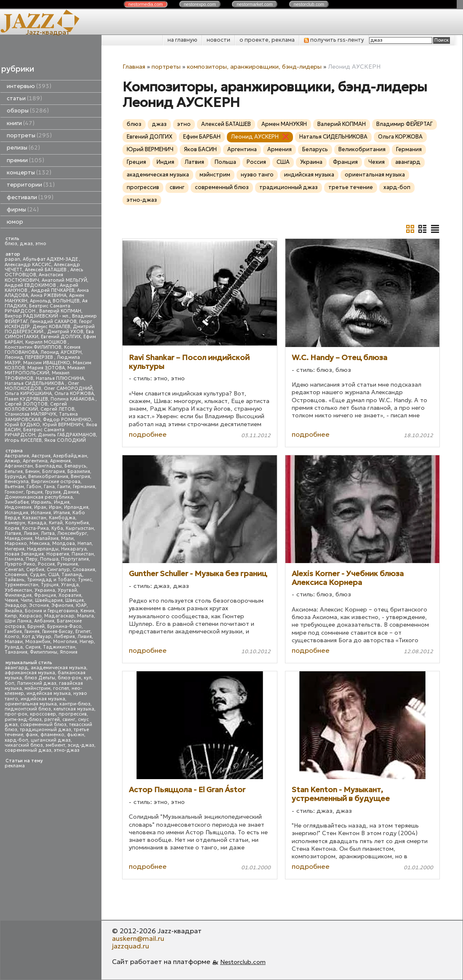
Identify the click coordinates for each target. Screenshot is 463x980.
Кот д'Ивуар (37, 637)
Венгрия (80, 477)
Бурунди (15, 477)
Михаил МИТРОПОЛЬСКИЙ (45, 370)
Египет (83, 632)
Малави (14, 642)
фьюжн (76, 735)
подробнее (148, 434)
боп (9, 683)
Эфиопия (62, 605)
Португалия (75, 559)
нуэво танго (257, 175)
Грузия (53, 492)
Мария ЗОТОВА (46, 368)
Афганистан (19, 466)
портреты (29, 135)
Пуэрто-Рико (20, 564)
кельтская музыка (74, 709)
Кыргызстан (80, 528)
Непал (85, 543)
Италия (62, 513)
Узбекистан (18, 590)
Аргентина (35, 461)
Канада (37, 523)
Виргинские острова (56, 482)
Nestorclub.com (243, 962)
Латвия (13, 533)
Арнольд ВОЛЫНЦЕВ (55, 301)
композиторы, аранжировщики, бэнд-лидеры (254, 67)
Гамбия (13, 632)
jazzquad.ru (130, 946)
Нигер (87, 642)
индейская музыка (49, 693)
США (53, 575)
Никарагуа (74, 549)
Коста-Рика (35, 528)
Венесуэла (17, 482)
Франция (45, 595)
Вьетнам (14, 487)
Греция (34, 492)
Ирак (40, 507)
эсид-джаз (81, 745)
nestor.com (146, 4)
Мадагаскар (59, 616)
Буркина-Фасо (64, 626)
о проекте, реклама (267, 40)
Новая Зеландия (24, 554)
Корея (12, 528)
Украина (45, 590)
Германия (84, 487)
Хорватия (70, 595)
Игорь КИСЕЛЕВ (23, 440)
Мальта (85, 616)
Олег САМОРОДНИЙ (68, 389)
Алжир (12, 461)
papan (12, 259)
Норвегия (58, 554)
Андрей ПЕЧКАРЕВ (53, 290)
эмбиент (55, 745)
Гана (49, 487)
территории (31, 185)
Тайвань (15, 580)
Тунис (85, 580)
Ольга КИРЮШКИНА (28, 394)
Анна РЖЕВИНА (49, 295)
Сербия (35, 570)
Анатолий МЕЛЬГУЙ (64, 280)
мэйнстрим (37, 688)
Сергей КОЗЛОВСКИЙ (36, 407)
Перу (32, 559)
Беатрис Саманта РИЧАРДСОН (37, 308)
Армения (60, 461)
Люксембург (72, 533)
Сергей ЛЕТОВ (57, 409)
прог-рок (16, 714)
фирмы (23, 210)
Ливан (31, 533)
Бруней (36, 626)
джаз (26, 244)
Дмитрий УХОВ (65, 332)
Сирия (33, 647)
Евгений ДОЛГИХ (61, 337)
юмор (15, 222)
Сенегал (14, 570)
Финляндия (18, 595)
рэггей (52, 720)
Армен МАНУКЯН (284, 124)
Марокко (16, 543)
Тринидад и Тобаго (51, 580)
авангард (16, 668)
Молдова (64, 543)
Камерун (15, 523)
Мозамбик (38, 642)
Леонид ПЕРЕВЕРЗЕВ (29, 357)
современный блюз (43, 725)
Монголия (65, 642)
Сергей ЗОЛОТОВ (26, 404)
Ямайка (13, 611)
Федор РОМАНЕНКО (67, 420)
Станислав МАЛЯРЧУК (31, 414)
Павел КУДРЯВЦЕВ (26, 399)
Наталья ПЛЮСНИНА (60, 378)
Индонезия (18, 507)
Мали (67, 538)
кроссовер (43, 714)
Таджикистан (59, 647)
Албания (44, 621)
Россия (46, 564)
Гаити (64, 487)
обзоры (28, 111)
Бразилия (79, 471)
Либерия (64, 637)
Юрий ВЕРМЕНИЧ (63, 425)
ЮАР (81, 605)
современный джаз (28, 750)
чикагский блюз (24, 745)
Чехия (11, 600)
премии (25, 160)
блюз (11, 244)
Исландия (16, 513)
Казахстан (34, 518)
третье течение (351, 187)
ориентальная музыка (31, 704)
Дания (71, 492)
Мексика (40, 543)
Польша (49, 559)
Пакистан (83, 554)
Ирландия (76, 507)
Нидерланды (43, 549)
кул (88, 678)
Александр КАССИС (28, 265)
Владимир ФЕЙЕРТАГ (404, 124)
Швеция (75, 600)
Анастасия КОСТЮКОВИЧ (34, 277)
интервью (29, 86)
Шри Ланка (18, 621)
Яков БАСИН (200, 149)
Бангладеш (49, 466)
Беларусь (75, 466)
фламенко (52, 735)
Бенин (32, 471)
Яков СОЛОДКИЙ (65, 440)
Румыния (68, 564)
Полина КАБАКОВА (73, 399)
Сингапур (58, 570)
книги (21, 123)
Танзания (16, 652)
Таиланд (72, 575)
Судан (38, 575)
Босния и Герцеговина (51, 611)
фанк (32, 735)
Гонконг (14, 492)
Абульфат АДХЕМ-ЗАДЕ (51, 259)
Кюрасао (31, 616)
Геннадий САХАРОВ (53, 322)
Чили (27, 600)
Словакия (84, 570)
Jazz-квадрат (48, 32)
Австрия (41, 456)
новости (218, 40)
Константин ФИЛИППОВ (33, 347)
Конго (12, 637)
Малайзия (47, 538)
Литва (48, 533)
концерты (29, 172)
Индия (62, 502)
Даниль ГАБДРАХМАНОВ (67, 435)
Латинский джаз (37, 683)
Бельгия (14, 471)
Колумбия (77, 523)
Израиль (41, 502)
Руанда (14, 647)
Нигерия (15, 549)
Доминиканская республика (39, 497)
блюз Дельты (40, 678)
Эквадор (16, 605)
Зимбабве (17, 502)
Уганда (70, 585)
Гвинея (32, 632)
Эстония (39, 605)
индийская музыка (43, 699)
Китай (56, 523)
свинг (69, 720)
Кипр (11, 616)
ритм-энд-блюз (23, 720)
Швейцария (49, 600)
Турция (50, 585)
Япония (69, 652)
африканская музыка (30, 673)
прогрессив (73, 714)
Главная (134, 67)
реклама (15, 766)
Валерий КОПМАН (60, 311)
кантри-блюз (75, 704)
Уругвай (67, 590)
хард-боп (16, 740)
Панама (14, 559)
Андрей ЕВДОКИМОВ (31, 285)
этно (41, 244)
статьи (24, 98)
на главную (182, 40)
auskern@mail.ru (138, 938)
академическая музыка (59, 668)
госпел (61, 688)
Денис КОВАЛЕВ (51, 327)
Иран (55, 507)
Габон (34, 487)
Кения (87, 611)
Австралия (17, 456)
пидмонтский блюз (28, 709)
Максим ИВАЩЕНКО (47, 363)
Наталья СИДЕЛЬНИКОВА (35, 383)
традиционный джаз (45, 730)
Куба (57, 528)
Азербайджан (70, 456)
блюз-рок (69, 678)
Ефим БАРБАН (202, 137)
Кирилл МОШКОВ (47, 342)
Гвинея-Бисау (57, 632)
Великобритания (48, 477)
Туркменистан (21, 585)
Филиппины (44, 652)
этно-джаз (67, 750)
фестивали (30, 197)
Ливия (85, 637)
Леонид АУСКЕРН (61, 352)
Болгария (53, 471)
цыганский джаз (51, 740)
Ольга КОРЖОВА (74, 394)
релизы (23, 148)
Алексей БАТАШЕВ (46, 270)
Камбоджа (62, 518)
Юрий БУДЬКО (22, 425)
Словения (16, 575)
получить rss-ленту (334, 40)
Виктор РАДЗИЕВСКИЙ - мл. (37, 316)
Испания (41, 513)
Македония (19, 538)
